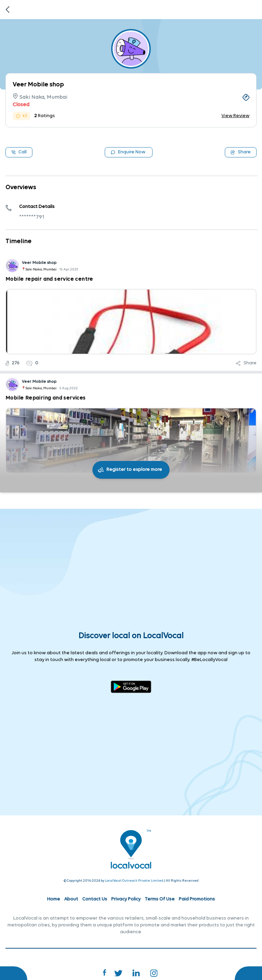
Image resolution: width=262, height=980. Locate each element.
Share (241, 152)
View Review (235, 116)
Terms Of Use (160, 899)
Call (19, 152)
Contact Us (95, 899)
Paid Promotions (197, 899)
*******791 (32, 217)
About (71, 899)
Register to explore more (134, 470)
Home (54, 899)
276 (12, 363)
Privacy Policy (126, 899)
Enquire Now (128, 152)
